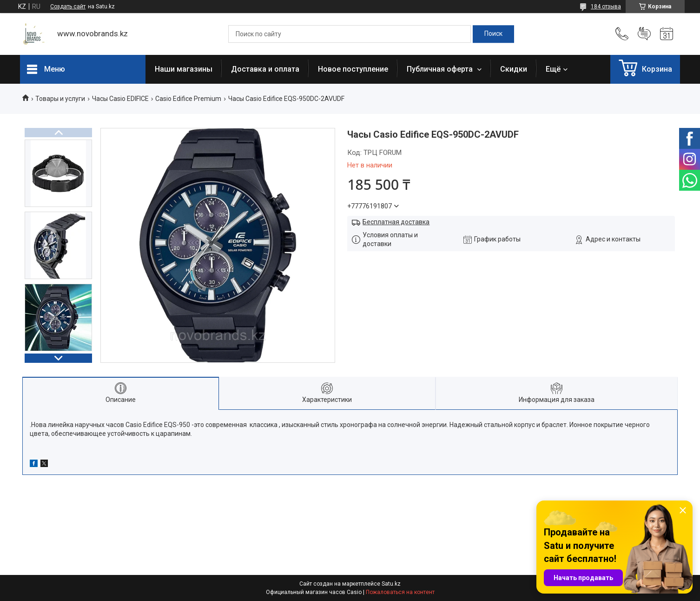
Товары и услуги (60, 99)
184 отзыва (606, 7)
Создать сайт (68, 7)
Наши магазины (184, 69)
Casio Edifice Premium (188, 99)
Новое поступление (353, 69)
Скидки (514, 69)
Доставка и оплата (265, 69)
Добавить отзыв (644, 34)
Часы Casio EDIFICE (120, 99)
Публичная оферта (441, 69)
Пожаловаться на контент (400, 592)
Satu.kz (391, 584)
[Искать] (493, 34)
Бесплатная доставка (396, 222)
